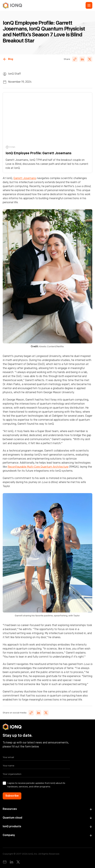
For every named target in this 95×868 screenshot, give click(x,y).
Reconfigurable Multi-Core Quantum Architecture (38, 467)
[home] (12, 5)
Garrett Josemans (25, 178)
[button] (89, 5)
